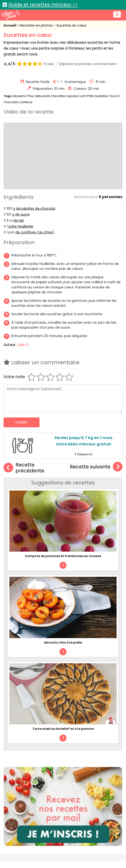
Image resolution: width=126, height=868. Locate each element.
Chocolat (10, 102)
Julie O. (23, 345)
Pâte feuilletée (98, 96)
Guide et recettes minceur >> (43, 5)
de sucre (22, 214)
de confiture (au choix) (35, 232)
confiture (26, 102)
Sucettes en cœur (71, 25)
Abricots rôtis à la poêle (63, 642)
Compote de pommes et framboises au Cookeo (63, 556)
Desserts (19, 96)
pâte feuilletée (21, 226)
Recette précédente (24, 468)
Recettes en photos (37, 25)
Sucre (114, 96)
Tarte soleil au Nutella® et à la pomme (63, 729)
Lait (83, 96)
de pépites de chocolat (36, 208)
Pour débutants (39, 96)
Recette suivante (96, 467)
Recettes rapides (65, 96)
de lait (19, 220)
